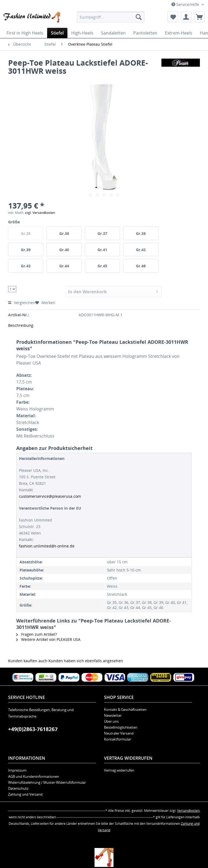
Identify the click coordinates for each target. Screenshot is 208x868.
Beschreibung (21, 325)
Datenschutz (18, 788)
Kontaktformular (118, 739)
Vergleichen (22, 303)
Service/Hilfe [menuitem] (186, 4)
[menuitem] (111, 17)
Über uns (111, 721)
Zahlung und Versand (25, 794)
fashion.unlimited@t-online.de (47, 546)
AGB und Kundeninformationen (34, 776)
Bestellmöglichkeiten (121, 727)
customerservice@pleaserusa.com (50, 496)
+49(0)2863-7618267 (33, 729)
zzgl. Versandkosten (40, 213)
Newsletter (113, 715)
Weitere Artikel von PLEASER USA (48, 639)
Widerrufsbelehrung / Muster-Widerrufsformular (47, 782)
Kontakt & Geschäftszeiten (125, 709)
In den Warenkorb (113, 291)
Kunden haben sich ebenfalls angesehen (86, 661)
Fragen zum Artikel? (37, 634)
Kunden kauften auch (28, 661)
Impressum (17, 770)
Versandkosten (188, 811)
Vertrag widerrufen (119, 770)
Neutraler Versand (119, 733)
